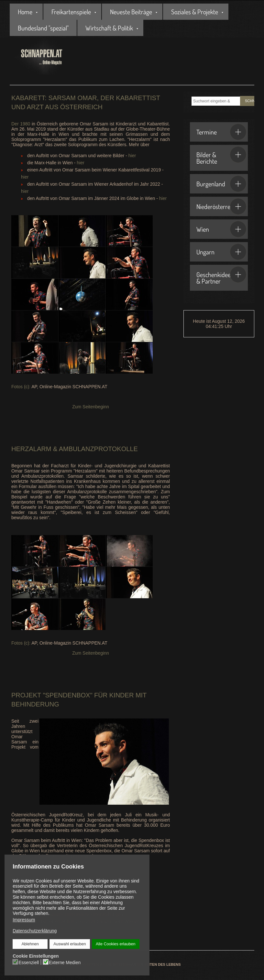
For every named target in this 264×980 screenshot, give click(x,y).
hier (132, 156)
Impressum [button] (24, 920)
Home (25, 12)
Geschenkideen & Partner (221, 276)
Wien (221, 229)
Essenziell (29, 962)
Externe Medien (65, 962)
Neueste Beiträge (131, 12)
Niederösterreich (221, 206)
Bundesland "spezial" (43, 28)
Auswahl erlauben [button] (70, 944)
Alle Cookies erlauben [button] (115, 944)
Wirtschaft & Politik (109, 28)
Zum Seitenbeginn (91, 407)
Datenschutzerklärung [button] (35, 931)
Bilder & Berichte (221, 156)
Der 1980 (21, 124)
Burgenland (221, 184)
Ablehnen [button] (30, 944)
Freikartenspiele (71, 12)
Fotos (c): (21, 387)
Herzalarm (31, 449)
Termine (221, 132)
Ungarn (221, 252)
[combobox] (216, 101)
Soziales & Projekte (195, 12)
